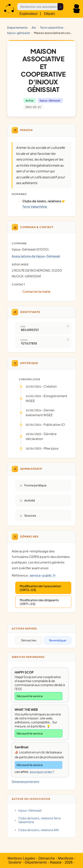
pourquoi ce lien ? (42, 772)
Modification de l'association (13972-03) (40, 588)
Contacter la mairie (36, 291)
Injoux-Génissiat (18, 33)
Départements (36, 862)
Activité (30, 500)
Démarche (47, 858)
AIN (34, 27)
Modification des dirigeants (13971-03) (39, 602)
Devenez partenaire (25, 781)
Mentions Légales (21, 858)
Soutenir (15, 862)
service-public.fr (43, 575)
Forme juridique (35, 485)
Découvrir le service (30, 696)
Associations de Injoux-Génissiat (36, 256)
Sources (30, 515)
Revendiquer (58, 640)
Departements (17, 27)
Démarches (29, 640)
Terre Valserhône (52, 27)
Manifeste (66, 858)
